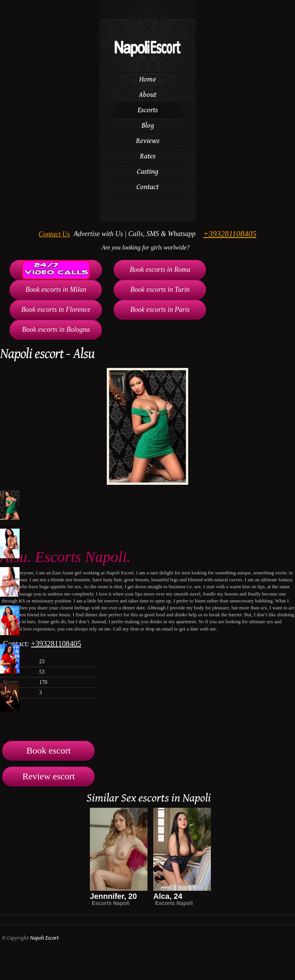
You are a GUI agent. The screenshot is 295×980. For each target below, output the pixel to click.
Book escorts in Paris (160, 309)
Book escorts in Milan (56, 290)
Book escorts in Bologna (56, 329)
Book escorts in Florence (56, 309)
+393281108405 (230, 234)
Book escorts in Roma (160, 270)
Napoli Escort (44, 938)
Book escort (49, 750)
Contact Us (54, 234)
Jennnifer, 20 (113, 896)
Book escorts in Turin (160, 290)
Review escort (49, 776)
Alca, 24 (168, 896)
